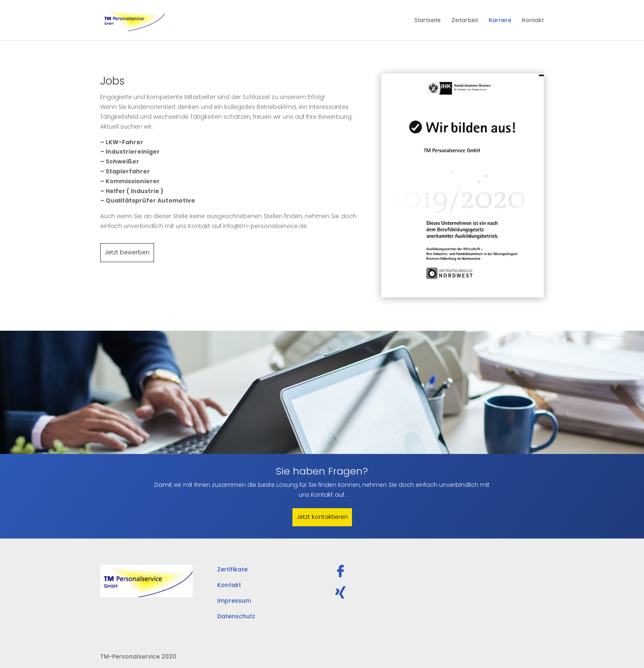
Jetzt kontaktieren (322, 517)
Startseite (428, 21)
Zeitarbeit (465, 21)
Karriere (500, 21)
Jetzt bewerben (127, 252)
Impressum (234, 601)
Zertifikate (232, 569)
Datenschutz (236, 616)
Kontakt (533, 21)
